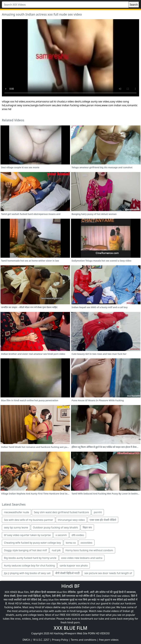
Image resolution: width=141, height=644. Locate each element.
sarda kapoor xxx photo (74, 566)
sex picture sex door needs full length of (108, 573)
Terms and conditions (84, 640)
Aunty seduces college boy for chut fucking (29, 566)
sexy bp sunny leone (16, 527)
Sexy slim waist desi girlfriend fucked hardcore (61, 512)
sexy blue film (51, 600)
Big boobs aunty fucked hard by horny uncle (30, 558)
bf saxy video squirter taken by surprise (27, 535)
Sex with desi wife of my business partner (29, 520)
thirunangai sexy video (71, 520)
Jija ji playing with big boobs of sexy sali (27, 573)
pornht (98, 512)
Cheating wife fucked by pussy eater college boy (32, 543)
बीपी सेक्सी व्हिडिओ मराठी (67, 573)
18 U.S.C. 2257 (41, 640)
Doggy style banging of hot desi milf (25, 550)
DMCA (26, 640)
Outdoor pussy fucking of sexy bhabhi (55, 527)
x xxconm (61, 535)
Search (134, 5)
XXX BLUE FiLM (70, 628)
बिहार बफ (87, 527)
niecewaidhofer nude (16, 512)
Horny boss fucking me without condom (89, 550)
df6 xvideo (78, 535)
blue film (62, 592)
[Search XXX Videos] (65, 5)
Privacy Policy (60, 640)
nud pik (56, 550)
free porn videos (109, 640)
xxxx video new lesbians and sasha (82, 558)
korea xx (71, 543)
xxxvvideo (87, 543)
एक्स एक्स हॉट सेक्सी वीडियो (103, 520)
